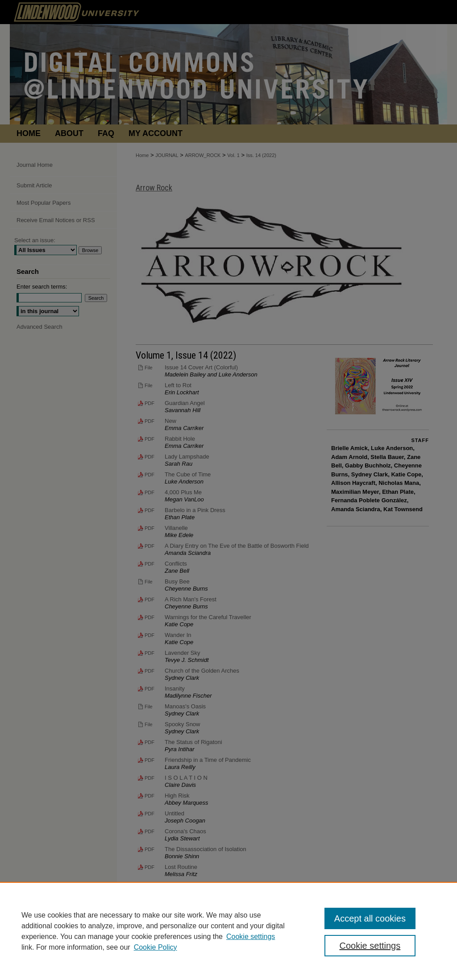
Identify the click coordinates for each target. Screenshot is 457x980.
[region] (228, 931)
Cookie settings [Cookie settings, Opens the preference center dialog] (370, 946)
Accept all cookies (370, 918)
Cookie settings (251, 937)
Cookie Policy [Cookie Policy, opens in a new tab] (156, 947)
